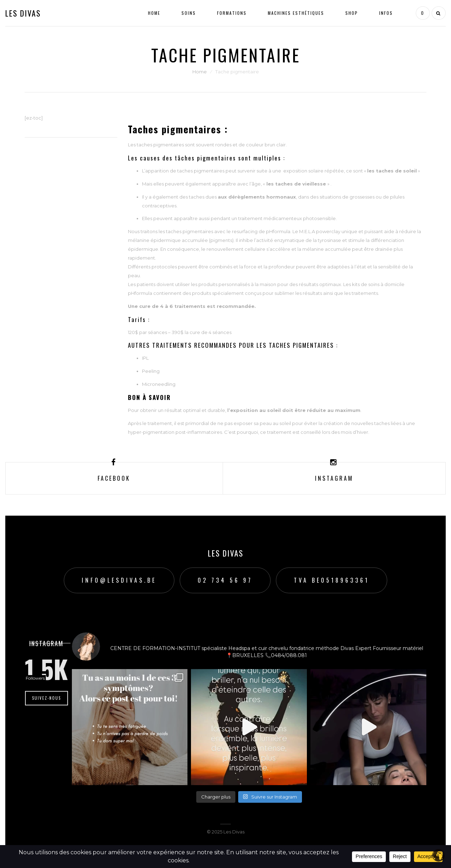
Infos (386, 13)
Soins (189, 13)
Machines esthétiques (296, 13)
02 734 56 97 (225, 580)
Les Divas (23, 13)
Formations (232, 13)
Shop (352, 13)
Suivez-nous (47, 698)
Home (154, 13)
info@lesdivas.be (119, 580)
